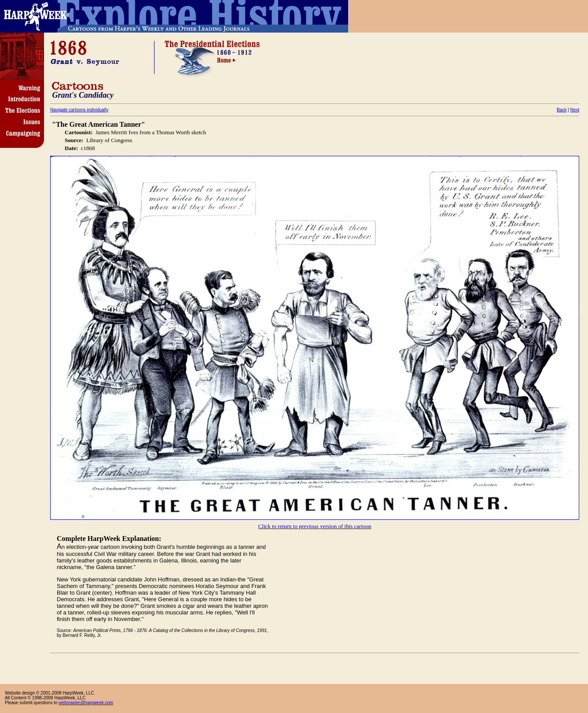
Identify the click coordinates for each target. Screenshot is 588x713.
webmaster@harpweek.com (86, 703)
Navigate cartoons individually (79, 110)
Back (562, 110)
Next (575, 110)
